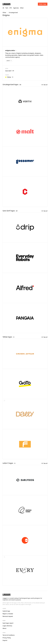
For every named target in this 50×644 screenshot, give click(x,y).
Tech (7, 8)
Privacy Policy (7, 638)
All (3, 8)
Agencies (16, 8)
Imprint (5, 640)
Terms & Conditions (9, 635)
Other (22, 8)
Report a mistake (8, 614)
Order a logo (43, 4)
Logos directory (7, 626)
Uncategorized (13, 13)
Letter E (9, 61)
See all (44, 85)
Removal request (8, 616)
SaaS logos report (8, 623)
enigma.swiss (11, 50)
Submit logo (6, 611)
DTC (11, 8)
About (4, 628)
